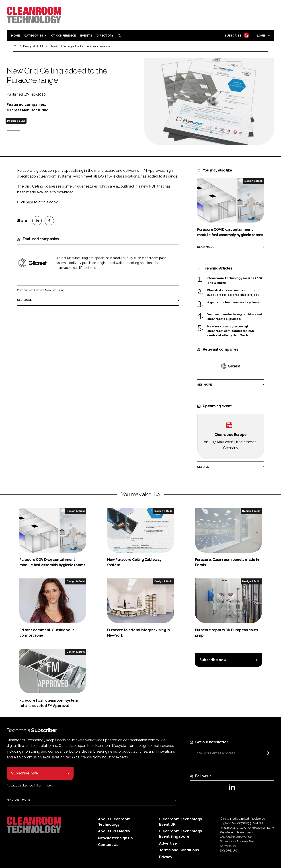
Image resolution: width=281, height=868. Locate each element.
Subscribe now (213, 660)
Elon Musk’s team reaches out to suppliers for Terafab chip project (233, 293)
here (29, 202)
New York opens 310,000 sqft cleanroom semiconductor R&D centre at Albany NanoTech (231, 331)
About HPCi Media (114, 831)
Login (262, 36)
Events (86, 36)
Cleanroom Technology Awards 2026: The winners (235, 281)
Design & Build (16, 121)
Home (15, 36)
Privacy (166, 857)
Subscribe (236, 36)
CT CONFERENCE (63, 36)
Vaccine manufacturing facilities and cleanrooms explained (235, 317)
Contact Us (108, 845)
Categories (34, 36)
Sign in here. (44, 785)
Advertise (168, 843)
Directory (105, 36)
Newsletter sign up (115, 838)
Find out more (18, 800)
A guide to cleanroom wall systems (233, 302)
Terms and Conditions (179, 850)
